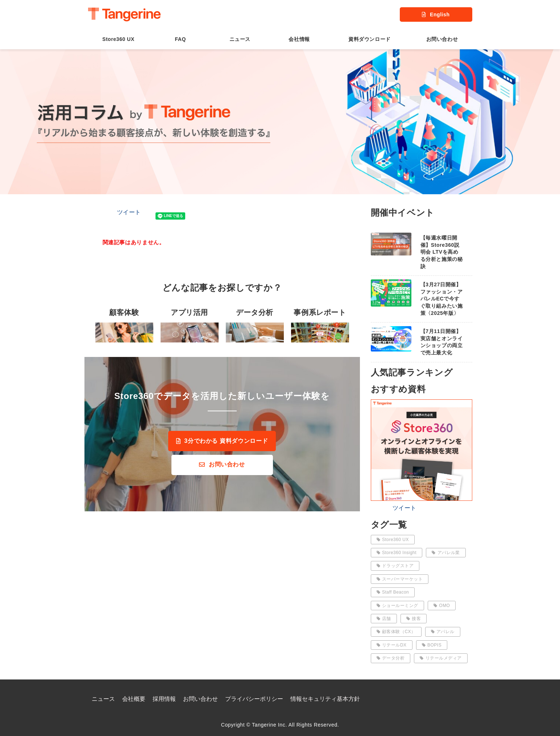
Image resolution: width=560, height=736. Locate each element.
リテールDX (392, 645)
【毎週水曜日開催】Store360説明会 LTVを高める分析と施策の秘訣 (442, 252)
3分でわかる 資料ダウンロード (226, 441)
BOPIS (432, 645)
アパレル (443, 632)
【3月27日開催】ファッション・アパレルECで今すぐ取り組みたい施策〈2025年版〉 (442, 299)
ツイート (129, 212)
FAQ (180, 39)
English (440, 14)
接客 (414, 619)
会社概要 (134, 699)
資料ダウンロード (369, 39)
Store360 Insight (397, 553)
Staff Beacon (393, 592)
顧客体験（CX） (396, 632)
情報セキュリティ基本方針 (325, 699)
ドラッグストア (395, 566)
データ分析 (391, 658)
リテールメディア (441, 658)
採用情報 (164, 699)
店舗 (384, 619)
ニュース (240, 39)
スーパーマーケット (400, 579)
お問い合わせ (442, 39)
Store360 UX (118, 39)
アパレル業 (446, 553)
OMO (442, 606)
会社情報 (299, 39)
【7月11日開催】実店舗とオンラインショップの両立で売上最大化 (442, 342)
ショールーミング (397, 606)
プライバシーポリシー (254, 699)
